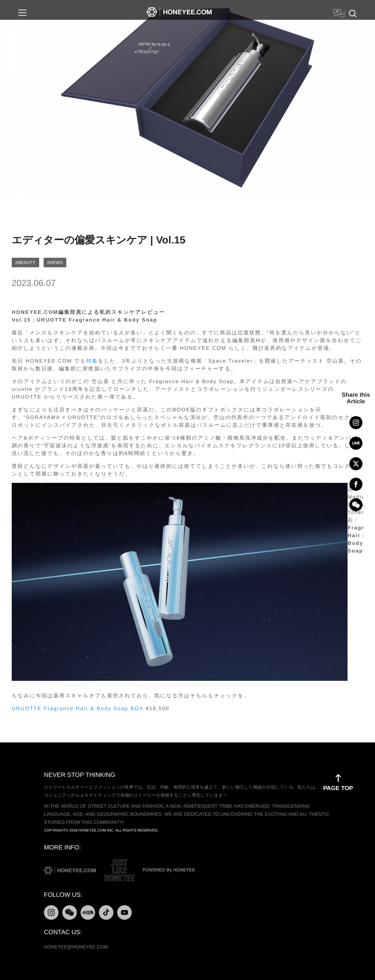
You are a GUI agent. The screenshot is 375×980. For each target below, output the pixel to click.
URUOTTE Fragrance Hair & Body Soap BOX (78, 708)
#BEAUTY (25, 263)
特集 (92, 361)
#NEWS (55, 263)
